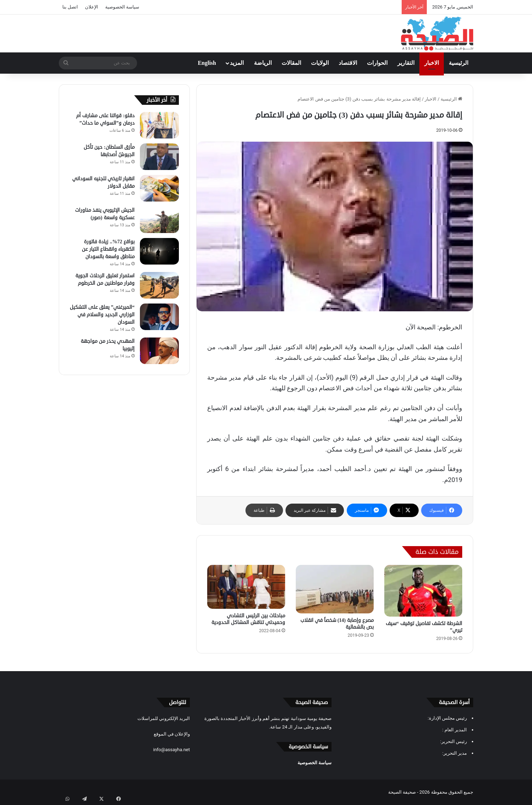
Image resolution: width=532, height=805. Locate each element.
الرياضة (263, 63)
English (207, 63)
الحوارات (377, 63)
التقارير (406, 63)
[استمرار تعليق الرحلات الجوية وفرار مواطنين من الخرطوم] (159, 285)
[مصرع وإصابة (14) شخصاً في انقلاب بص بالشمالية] (335, 589)
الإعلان (92, 7)
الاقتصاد (348, 63)
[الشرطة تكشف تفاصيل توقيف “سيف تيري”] (423, 591)
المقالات (291, 63)
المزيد (237, 63)
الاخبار (432, 63)
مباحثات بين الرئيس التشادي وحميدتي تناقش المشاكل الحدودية (248, 619)
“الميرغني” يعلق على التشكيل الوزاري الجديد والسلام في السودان (102, 315)
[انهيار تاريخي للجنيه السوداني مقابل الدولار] (159, 188)
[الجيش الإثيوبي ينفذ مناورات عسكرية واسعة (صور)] (159, 220)
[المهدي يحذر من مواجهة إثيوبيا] (159, 351)
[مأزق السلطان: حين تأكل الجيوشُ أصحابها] (159, 157)
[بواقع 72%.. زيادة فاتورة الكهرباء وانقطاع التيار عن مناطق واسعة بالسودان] (159, 251)
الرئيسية (459, 63)
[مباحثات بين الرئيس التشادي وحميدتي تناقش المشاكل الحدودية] (246, 587)
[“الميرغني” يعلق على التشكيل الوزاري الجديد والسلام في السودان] (159, 317)
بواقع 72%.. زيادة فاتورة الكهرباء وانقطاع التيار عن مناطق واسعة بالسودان (108, 249)
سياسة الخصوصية (122, 7)
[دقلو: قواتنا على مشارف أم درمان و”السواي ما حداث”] (159, 125)
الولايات (320, 63)
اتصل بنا (70, 7)
